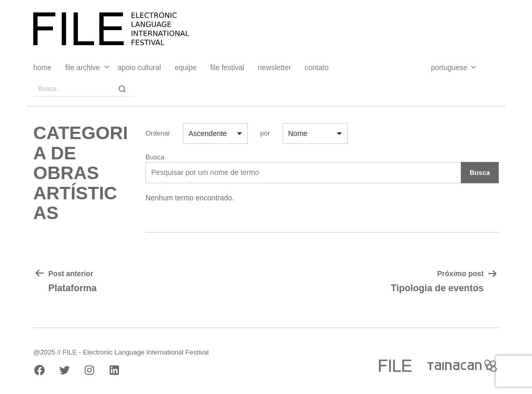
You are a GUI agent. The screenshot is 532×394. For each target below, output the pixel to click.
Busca (155, 157)
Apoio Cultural (139, 67)
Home (42, 67)
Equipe (185, 67)
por (265, 133)
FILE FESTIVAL (227, 67)
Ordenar (158, 133)
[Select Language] (443, 67)
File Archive (82, 67)
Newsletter (274, 67)
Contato (317, 67)
